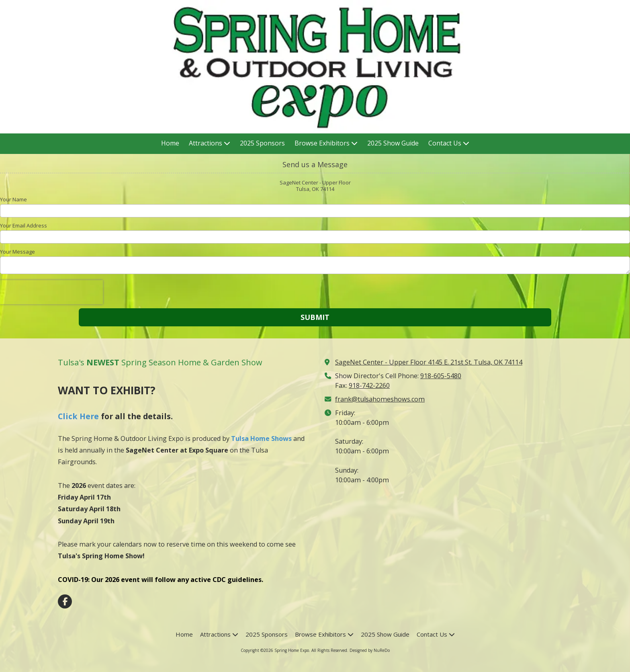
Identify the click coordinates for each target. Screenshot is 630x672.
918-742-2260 (369, 385)
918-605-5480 (441, 376)
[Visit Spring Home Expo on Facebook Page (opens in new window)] (65, 601)
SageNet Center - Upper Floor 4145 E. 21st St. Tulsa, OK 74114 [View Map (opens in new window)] (429, 362)
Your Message (17, 252)
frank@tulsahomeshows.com (380, 399)
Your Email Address (24, 225)
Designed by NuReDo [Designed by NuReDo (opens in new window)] (370, 650)
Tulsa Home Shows (261, 438)
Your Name (13, 199)
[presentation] (51, 292)
